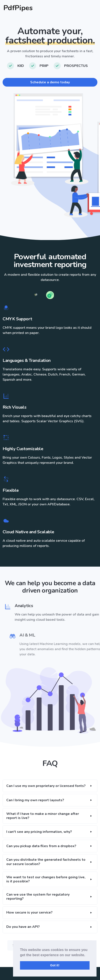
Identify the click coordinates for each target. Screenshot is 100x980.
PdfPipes (18, 8)
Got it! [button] (55, 965)
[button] (50, 786)
